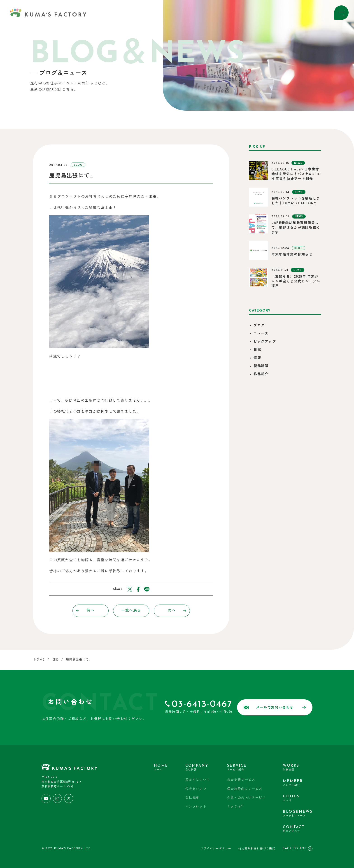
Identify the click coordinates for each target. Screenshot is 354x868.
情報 (257, 358)
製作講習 (261, 366)
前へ (85, 611)
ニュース (261, 334)
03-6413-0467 (202, 704)
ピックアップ (265, 342)
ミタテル (235, 807)
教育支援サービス (241, 780)
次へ (177, 611)
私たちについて (198, 780)
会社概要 (192, 798)
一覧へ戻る (131, 611)
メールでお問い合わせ (275, 708)
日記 (257, 350)
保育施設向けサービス (245, 789)
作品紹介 (261, 374)
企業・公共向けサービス (247, 798)
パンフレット (196, 807)
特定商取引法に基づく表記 (257, 849)
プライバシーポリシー (216, 849)
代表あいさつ (196, 789)
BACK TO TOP (297, 849)
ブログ (259, 326)
